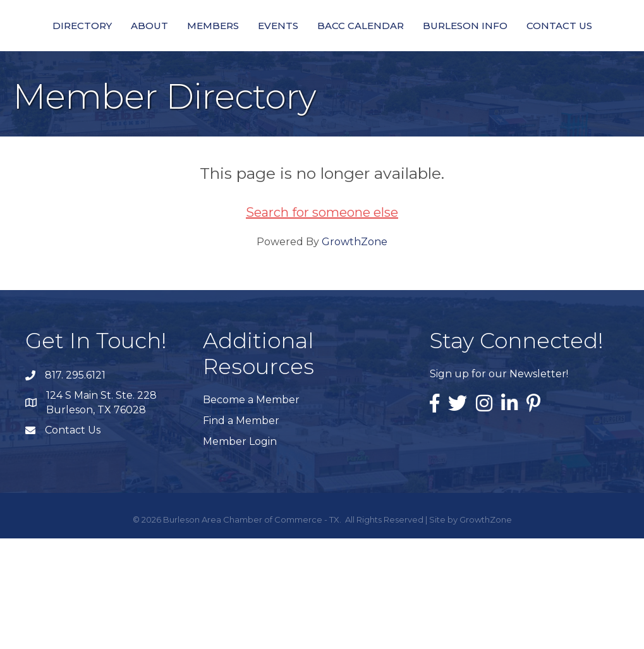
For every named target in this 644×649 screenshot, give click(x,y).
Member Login (240, 552)
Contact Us (322, 136)
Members (190, 64)
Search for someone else (322, 323)
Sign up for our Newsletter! (499, 484)
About (127, 64)
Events (255, 64)
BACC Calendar (467, 64)
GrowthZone (355, 352)
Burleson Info (572, 64)
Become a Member (251, 510)
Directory (59, 64)
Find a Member (241, 531)
